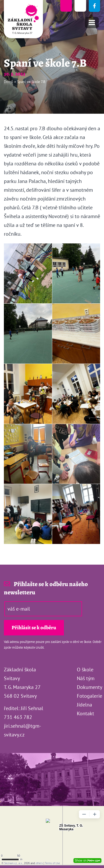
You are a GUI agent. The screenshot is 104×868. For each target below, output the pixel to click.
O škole (85, 670)
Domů (9, 82)
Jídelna (84, 705)
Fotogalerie (90, 696)
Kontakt (86, 713)
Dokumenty (90, 687)
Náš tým (86, 678)
